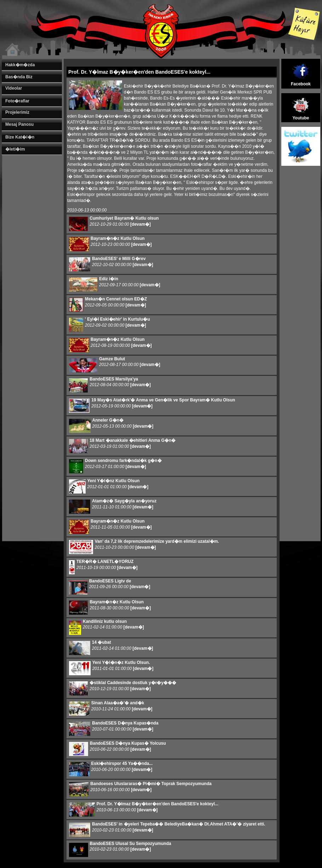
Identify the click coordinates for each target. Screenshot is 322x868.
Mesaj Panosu (19, 124)
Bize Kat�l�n (20, 137)
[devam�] (140, 224)
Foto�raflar (17, 101)
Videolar (14, 88)
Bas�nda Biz (19, 77)
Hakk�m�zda (20, 65)
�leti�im (15, 149)
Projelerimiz (17, 112)
